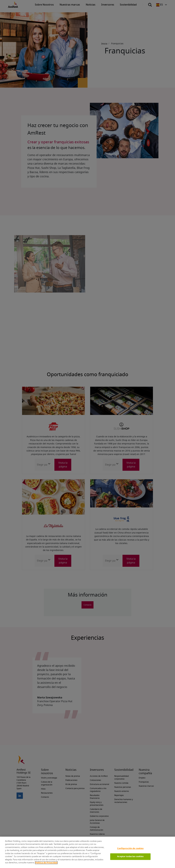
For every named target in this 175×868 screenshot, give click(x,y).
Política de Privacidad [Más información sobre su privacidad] (46, 863)
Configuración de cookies (130, 849)
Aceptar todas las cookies (130, 857)
